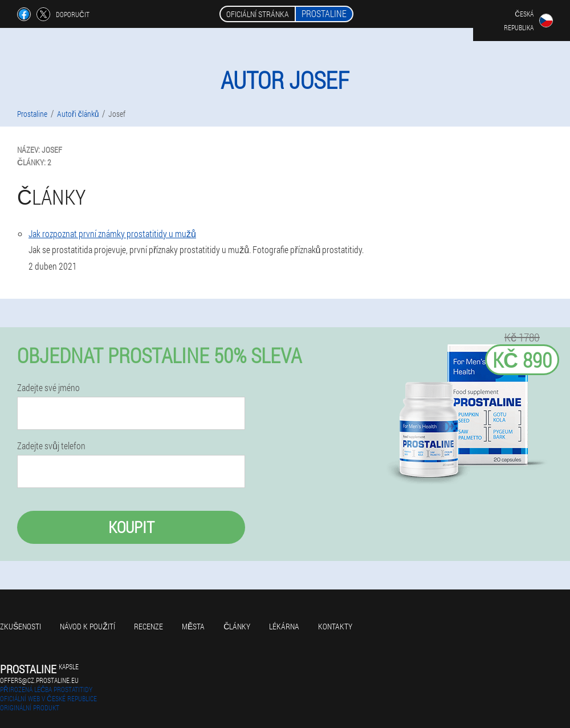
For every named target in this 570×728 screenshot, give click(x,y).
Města (193, 626)
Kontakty (335, 626)
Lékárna (284, 626)
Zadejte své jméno (48, 388)
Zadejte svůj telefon (51, 446)
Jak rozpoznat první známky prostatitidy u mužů (112, 233)
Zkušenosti (21, 626)
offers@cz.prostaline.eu (39, 680)
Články (237, 626)
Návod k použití (87, 626)
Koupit (131, 527)
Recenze (148, 626)
